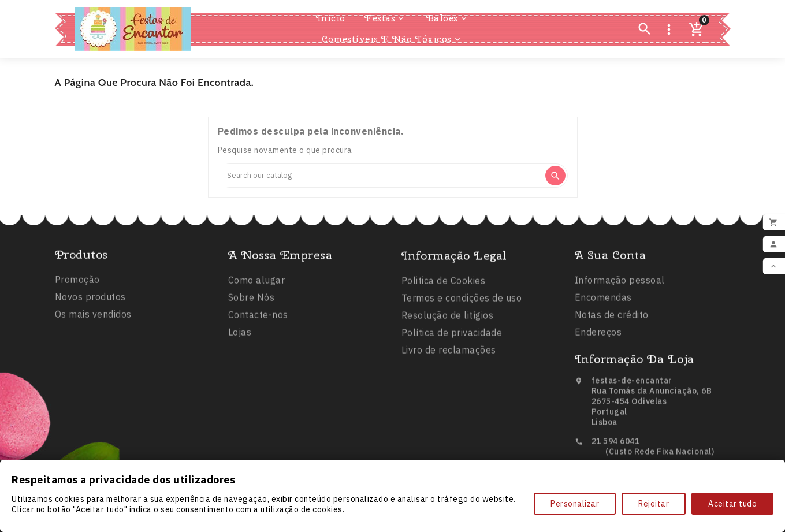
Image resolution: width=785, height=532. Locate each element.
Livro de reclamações (449, 367)
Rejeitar (654, 504)
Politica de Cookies (444, 298)
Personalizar (575, 504)
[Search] (381, 176)
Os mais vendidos (93, 326)
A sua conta (611, 270)
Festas (385, 18)
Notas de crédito (612, 330)
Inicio (331, 18)
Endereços (598, 347)
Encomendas (603, 312)
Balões (447, 18)
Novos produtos (90, 309)
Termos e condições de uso (462, 315)
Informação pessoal (620, 295)
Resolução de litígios (448, 333)
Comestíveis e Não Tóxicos (392, 39)
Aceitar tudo (732, 504)
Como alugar (257, 295)
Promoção (77, 292)
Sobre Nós (252, 312)
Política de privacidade (452, 350)
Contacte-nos (258, 330)
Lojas (240, 347)
